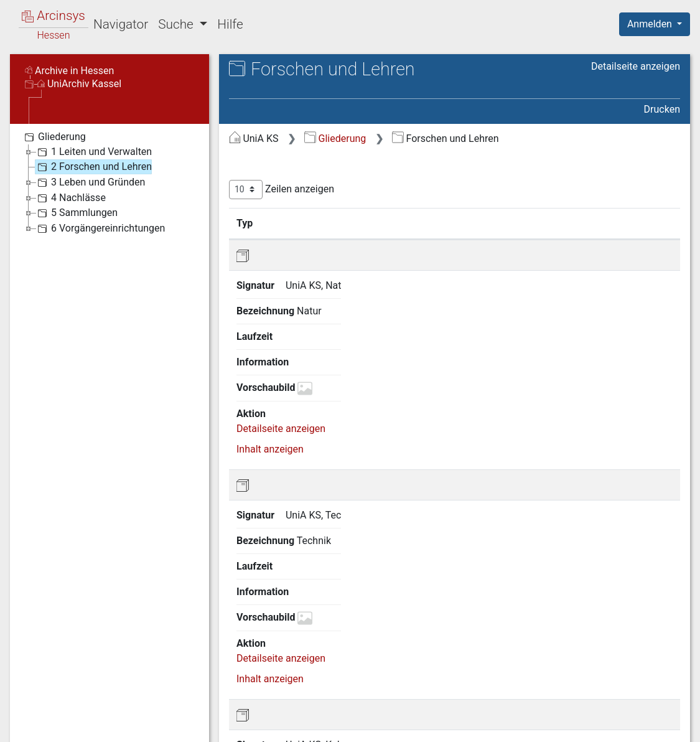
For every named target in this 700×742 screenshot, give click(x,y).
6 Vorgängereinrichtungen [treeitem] (100, 228)
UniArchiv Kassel (79, 84)
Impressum (659, 725)
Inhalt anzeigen (270, 322)
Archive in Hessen (69, 71)
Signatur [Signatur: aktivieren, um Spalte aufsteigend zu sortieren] (303, 223)
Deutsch (75, 716)
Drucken (662, 109)
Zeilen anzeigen (282, 190)
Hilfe (230, 24)
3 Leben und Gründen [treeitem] (90, 182)
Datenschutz (472, 725)
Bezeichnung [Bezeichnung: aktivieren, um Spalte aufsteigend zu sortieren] (388, 223)
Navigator (121, 24)
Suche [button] (177, 24)
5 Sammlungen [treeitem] (76, 213)
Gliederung (335, 139)
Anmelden (651, 24)
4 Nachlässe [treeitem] (70, 198)
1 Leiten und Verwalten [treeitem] (93, 152)
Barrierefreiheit (567, 725)
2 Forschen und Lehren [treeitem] (93, 167)
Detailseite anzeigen (636, 66)
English (29, 716)
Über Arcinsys (379, 725)
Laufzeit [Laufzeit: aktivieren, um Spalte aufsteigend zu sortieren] (473, 223)
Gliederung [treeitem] (54, 137)
